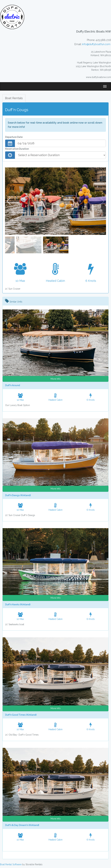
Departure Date (14, 137)
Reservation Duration (17, 149)
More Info (56, 379)
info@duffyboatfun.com (96, 44)
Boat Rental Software (11, 864)
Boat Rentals (14, 98)
